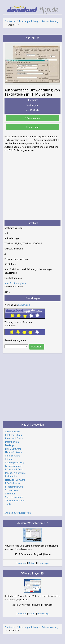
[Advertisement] (32, 186)
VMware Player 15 (32, 574)
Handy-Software (14, 452)
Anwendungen (13, 431)
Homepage (32, 127)
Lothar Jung (24, 305)
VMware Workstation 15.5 (33, 523)
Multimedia (11, 476)
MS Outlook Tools (14, 469)
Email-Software (13, 449)
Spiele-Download (14, 497)
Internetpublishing (28, 21)
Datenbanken (12, 442)
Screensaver (12, 490)
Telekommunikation (15, 500)
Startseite (10, 21)
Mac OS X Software (15, 473)
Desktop (9, 445)
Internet (9, 459)
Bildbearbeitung (14, 435)
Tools (8, 504)
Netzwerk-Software (15, 480)
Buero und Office (14, 438)
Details (32, 563)
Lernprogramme (14, 466)
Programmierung (14, 487)
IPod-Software (13, 456)
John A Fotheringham (15, 283)
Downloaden (32, 118)
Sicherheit (10, 494)
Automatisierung (50, 21)
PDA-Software (12, 483)
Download (21, 563)
